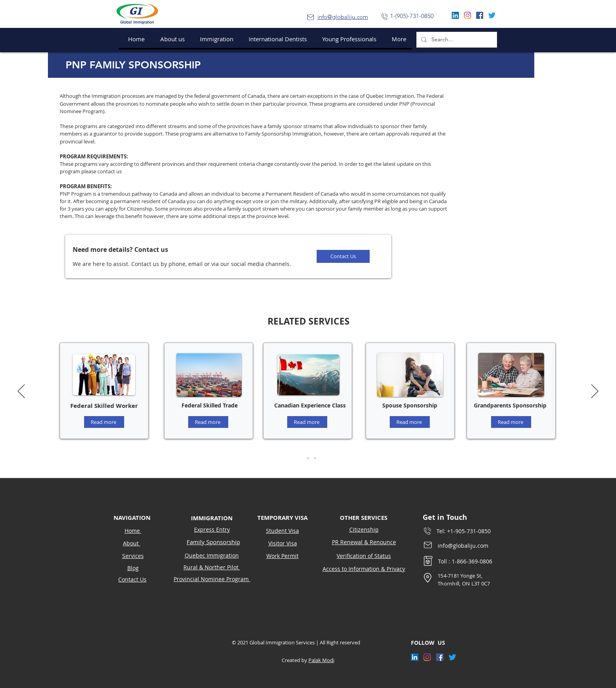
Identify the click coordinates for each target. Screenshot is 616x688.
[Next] (595, 392)
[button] (215, 39)
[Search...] (456, 40)
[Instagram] (467, 15)
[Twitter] (492, 15)
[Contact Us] (343, 256)
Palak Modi (321, 660)
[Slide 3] (315, 458)
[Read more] (104, 422)
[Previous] (21, 392)
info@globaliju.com (343, 17)
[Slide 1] (301, 458)
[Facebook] (480, 15)
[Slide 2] (308, 458)
